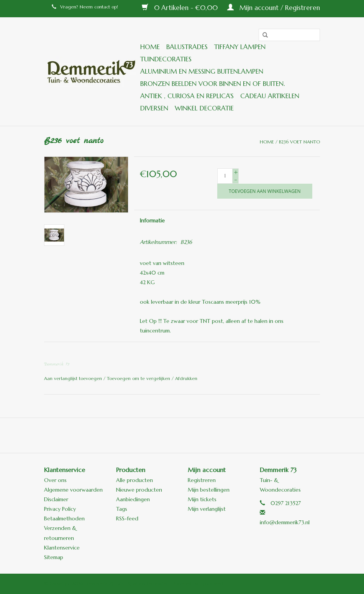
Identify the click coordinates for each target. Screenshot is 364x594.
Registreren (202, 480)
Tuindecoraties (166, 59)
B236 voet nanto (299, 142)
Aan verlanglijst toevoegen (74, 378)
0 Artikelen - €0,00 (181, 8)
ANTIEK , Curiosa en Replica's (187, 96)
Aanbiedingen (133, 499)
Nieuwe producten (139, 490)
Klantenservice (62, 548)
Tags (122, 509)
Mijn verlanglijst (207, 509)
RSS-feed (127, 518)
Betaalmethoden (64, 518)
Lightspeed (211, 583)
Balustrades (187, 47)
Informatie (152, 220)
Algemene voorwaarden (73, 490)
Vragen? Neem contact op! (85, 7)
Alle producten (134, 480)
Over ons (55, 480)
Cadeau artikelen (270, 96)
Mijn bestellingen (209, 490)
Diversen (154, 108)
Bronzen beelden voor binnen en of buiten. (212, 84)
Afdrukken (186, 378)
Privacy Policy (60, 509)
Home (150, 47)
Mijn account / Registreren (274, 8)
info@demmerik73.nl (285, 522)
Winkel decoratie (204, 108)
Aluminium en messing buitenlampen (202, 71)
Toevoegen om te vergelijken (139, 378)
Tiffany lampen (240, 47)
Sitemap (54, 557)
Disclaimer (56, 499)
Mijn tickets (202, 499)
